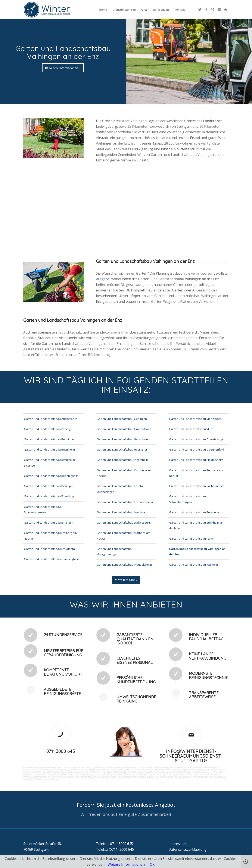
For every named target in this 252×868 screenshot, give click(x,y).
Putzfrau (138, 767)
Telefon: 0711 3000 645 (114, 844)
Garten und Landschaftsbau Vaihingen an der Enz (197, 552)
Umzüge (186, 774)
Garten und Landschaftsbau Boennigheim (51, 476)
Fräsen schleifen (66, 771)
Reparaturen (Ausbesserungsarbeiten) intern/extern (42, 776)
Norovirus (27, 773)
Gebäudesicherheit (46, 778)
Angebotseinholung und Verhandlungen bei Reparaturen (193, 776)
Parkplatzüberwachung (217, 778)
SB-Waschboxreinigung (116, 769)
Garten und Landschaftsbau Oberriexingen (197, 439)
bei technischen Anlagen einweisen (195, 778)
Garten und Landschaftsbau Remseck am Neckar (196, 473)
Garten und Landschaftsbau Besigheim (49, 449)
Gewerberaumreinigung (201, 773)
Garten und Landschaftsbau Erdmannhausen (42, 509)
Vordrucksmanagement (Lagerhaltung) (136, 776)
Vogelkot (90, 771)
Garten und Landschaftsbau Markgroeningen (115, 552)
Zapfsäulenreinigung (168, 769)
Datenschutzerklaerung (188, 849)
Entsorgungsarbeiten (174, 774)
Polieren (75, 771)
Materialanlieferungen (141, 774)
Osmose (132, 773)
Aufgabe (103, 279)
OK (152, 864)
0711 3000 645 (61, 751)
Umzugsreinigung (106, 773)
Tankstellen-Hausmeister (89, 773)
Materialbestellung (165, 776)
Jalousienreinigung (30, 774)
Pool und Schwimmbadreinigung (180, 773)
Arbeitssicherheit (59, 778)
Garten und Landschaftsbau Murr (191, 429)
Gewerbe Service (128, 767)
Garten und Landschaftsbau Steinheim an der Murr (196, 525)
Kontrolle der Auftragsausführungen (169, 778)
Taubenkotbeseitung (194, 767)
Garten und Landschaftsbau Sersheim (194, 512)
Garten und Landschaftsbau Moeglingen (195, 419)
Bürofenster (206, 771)
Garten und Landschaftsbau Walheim (193, 565)
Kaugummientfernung (212, 769)
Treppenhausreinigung (146, 771)
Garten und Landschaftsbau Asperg (47, 429)
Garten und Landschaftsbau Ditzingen (49, 486)
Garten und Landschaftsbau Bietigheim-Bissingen (50, 463)
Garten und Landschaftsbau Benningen (50, 439)
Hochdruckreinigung (30, 771)
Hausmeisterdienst (217, 773)
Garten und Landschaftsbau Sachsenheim (197, 486)
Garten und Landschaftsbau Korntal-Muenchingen (120, 489)
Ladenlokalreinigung (101, 767)
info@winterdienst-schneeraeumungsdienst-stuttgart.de (191, 756)
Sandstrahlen (54, 771)
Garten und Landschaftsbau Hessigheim (123, 449)
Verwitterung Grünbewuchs (104, 771)
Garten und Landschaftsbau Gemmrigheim (52, 559)
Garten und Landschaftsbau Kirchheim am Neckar (124, 473)
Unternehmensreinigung (161, 767)
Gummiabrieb (43, 771)
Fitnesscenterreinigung (59, 774)
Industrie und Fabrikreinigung (83, 767)
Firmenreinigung (40, 767)
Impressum (178, 844)
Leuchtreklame (179, 771)
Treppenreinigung (131, 771)
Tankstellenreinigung (76, 769)
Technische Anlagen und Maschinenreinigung (152, 773)
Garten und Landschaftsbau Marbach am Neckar (123, 536)
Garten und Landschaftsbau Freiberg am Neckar (50, 536)
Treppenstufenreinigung (164, 771)
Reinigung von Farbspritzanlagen (56, 769)
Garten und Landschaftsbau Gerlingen (122, 419)
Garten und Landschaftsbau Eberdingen (50, 496)
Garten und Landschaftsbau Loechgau (122, 512)
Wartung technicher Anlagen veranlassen (118, 774)
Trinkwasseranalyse (210, 767)
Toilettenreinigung (115, 767)
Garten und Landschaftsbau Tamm (192, 539)
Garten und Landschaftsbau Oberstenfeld (197, 449)
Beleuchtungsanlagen (193, 771)
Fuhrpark (155, 776)
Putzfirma (224, 771)
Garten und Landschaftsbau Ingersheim (123, 460)
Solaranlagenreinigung (71, 773)
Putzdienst (215, 771)
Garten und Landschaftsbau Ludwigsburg (124, 523)
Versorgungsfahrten (158, 774)
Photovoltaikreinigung (55, 773)
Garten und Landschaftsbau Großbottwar (124, 429)
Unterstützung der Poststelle (89, 776)
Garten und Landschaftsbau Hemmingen (123, 439)
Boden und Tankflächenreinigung (95, 769)
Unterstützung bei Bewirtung (116, 778)
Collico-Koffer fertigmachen (110, 776)
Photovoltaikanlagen (39, 773)
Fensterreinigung (44, 774)
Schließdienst (150, 778)
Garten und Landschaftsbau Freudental (50, 549)
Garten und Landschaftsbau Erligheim (49, 523)
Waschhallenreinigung (152, 769)
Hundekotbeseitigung (178, 767)
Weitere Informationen (126, 864)
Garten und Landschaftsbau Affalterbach (51, 419)
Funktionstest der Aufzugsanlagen (79, 778)
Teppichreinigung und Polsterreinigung (190, 769)
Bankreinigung (51, 767)
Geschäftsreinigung (64, 767)
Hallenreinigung (38, 769)
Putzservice (147, 767)
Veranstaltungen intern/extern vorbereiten (205, 774)
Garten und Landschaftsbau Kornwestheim (125, 502)
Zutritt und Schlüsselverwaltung (80, 774)
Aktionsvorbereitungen (136, 778)
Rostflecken (119, 771)
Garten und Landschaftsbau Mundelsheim (124, 565)
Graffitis (82, 771)
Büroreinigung (28, 767)
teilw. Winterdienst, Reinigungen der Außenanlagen (41, 779)
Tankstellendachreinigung (135, 769)
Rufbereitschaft (99, 778)
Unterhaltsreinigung (120, 773)
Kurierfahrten (97, 774)
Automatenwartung (70, 776)
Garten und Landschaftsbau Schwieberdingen (187, 499)
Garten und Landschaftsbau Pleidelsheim (196, 460)
